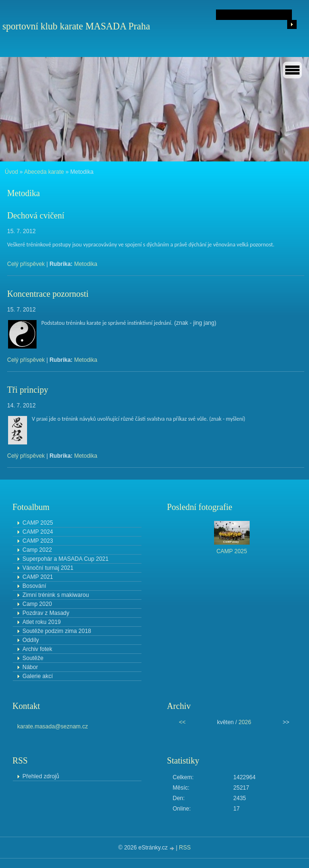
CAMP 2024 (37, 532)
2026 (245, 722)
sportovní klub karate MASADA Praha (76, 26)
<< (182, 722)
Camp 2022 (37, 550)
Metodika (86, 264)
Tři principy (28, 390)
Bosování (34, 586)
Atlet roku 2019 (42, 622)
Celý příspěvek (26, 264)
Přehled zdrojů (41, 776)
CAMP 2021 (37, 577)
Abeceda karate (44, 172)
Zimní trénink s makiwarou (56, 595)
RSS (185, 848)
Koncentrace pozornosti (48, 294)
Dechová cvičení (36, 216)
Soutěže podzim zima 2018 (57, 631)
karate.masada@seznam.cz (52, 726)
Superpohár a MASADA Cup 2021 (65, 559)
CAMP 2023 (37, 541)
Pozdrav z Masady (46, 613)
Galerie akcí (37, 676)
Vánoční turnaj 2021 (48, 568)
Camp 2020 (37, 604)
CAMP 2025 (37, 523)
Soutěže (33, 658)
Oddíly (31, 640)
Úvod (11, 172)
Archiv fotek (37, 649)
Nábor (30, 667)
